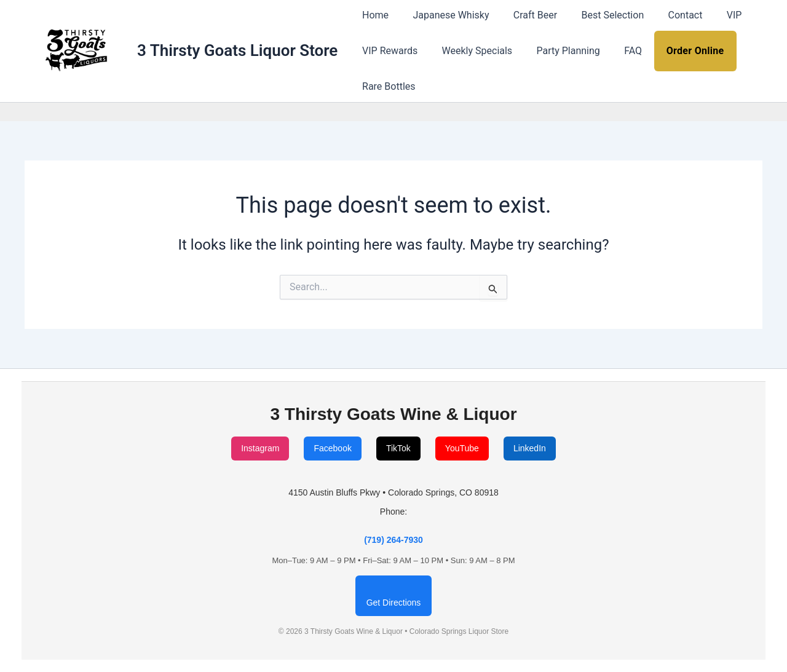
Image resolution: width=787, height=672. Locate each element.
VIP (710, 15)
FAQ (618, 51)
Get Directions (394, 603)
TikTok (398, 448)
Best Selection (597, 15)
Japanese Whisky (444, 15)
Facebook (332, 448)
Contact (665, 15)
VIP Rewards (387, 51)
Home (373, 15)
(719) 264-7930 (393, 540)
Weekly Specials (471, 51)
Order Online (677, 51)
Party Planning (557, 51)
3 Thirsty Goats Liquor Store (237, 50)
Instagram (260, 448)
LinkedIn (530, 448)
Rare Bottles (386, 86)
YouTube (462, 448)
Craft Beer (524, 15)
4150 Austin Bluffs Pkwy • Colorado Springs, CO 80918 (393, 492)
